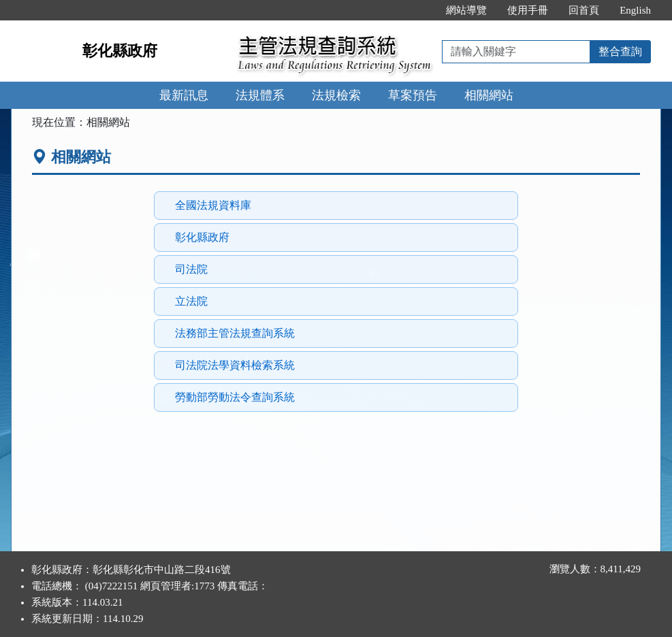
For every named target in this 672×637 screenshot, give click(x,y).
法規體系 (260, 95)
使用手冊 (528, 10)
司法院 (191, 269)
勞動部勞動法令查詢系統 (235, 397)
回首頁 (584, 10)
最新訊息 (184, 95)
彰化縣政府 (120, 51)
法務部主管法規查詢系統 (235, 333)
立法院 (191, 301)
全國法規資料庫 (213, 205)
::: (422, 10)
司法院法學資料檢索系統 (235, 365)
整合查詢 (620, 51)
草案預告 (413, 95)
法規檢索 (336, 95)
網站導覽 (466, 10)
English (635, 10)
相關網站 (489, 95)
